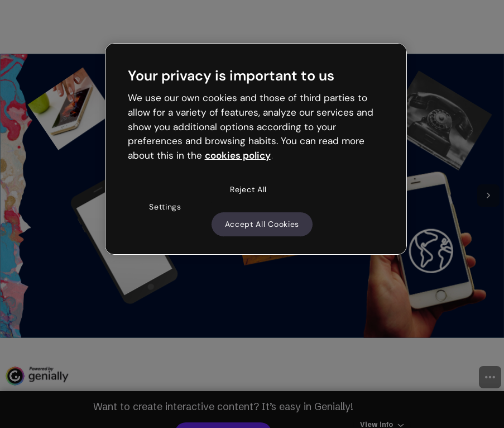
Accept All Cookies (262, 224)
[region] (256, 149)
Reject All (248, 189)
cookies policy (238, 155)
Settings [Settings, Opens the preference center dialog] (165, 207)
